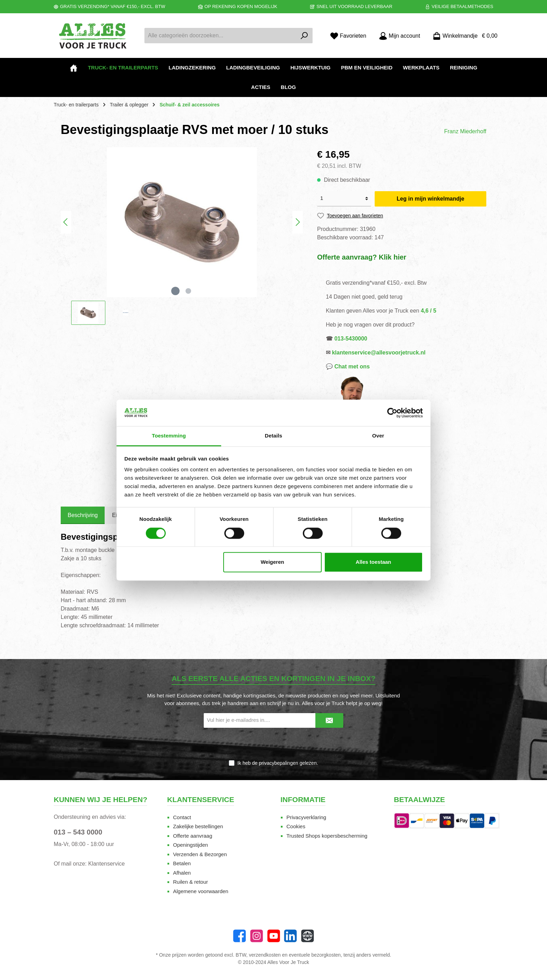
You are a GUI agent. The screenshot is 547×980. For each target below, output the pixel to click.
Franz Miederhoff (465, 131)
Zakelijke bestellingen (198, 826)
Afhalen (182, 873)
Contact (182, 817)
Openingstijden (190, 845)
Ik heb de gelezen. (278, 763)
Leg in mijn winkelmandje (430, 199)
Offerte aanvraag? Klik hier (362, 257)
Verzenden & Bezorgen (200, 854)
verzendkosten (265, 955)
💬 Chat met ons (348, 366)
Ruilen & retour (190, 882)
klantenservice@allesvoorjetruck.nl (379, 353)
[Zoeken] (304, 36)
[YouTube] (274, 936)
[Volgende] (298, 222)
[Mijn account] (399, 36)
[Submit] (329, 721)
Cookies (296, 826)
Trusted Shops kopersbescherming (327, 836)
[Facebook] (239, 936)
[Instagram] (257, 936)
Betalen (182, 863)
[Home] (74, 68)
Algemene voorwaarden (201, 891)
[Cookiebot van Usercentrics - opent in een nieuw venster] (392, 413)
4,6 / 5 (428, 311)
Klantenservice (107, 864)
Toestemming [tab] (169, 436)
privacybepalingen (279, 763)
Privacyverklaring (306, 817)
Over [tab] (378, 436)
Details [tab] (273, 436)
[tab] (83, 515)
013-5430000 (351, 339)
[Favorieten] (348, 36)
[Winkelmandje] (463, 36)
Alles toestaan (374, 562)
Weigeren (272, 562)
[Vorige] (66, 222)
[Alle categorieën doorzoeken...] (220, 36)
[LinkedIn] (290, 936)
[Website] (308, 936)
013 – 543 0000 (78, 832)
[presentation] (273, 744)
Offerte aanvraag (193, 836)
